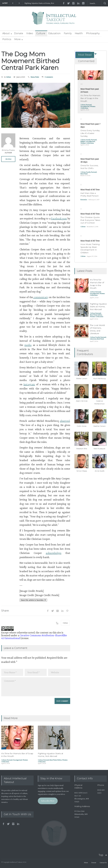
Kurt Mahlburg (100, 378)
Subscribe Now (48, 801)
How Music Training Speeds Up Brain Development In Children (90, 248)
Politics (7, 39)
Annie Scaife (100, 471)
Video (30, 33)
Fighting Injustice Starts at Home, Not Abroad (39, 3)
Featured (10, 760)
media (28, 345)
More (17, 39)
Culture (41, 33)
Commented (86, 61)
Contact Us (103, 863)
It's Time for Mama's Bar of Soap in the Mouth (90, 98)
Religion (83, 141)
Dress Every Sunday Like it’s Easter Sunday (90, 133)
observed (65, 421)
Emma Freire (35, 77)
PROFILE (8, 159)
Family (68, 33)
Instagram (29, 384)
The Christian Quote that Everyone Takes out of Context (90, 220)
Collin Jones (82, 426)
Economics (84, 200)
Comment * (36, 687)
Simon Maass (82, 471)
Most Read (85, 55)
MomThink (53, 760)
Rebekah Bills (82, 449)
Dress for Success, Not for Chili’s (89, 167)
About (6, 33)
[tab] (83, 55)
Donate (19, 33)
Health (79, 33)
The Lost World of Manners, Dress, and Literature (97, 329)
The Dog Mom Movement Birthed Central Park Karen (30, 61)
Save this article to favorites (33, 600)
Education (54, 33)
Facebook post (59, 218)
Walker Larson (82, 378)
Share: (5, 611)
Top (101, 855)
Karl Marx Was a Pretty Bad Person (90, 195)
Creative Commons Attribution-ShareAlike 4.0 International (34, 637)
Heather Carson (99, 426)
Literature (93, 339)
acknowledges (54, 553)
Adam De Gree (82, 401)
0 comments (49, 77)
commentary (41, 297)
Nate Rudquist (99, 449)
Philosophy (93, 33)
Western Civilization (88, 107)
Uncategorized (17, 760)
